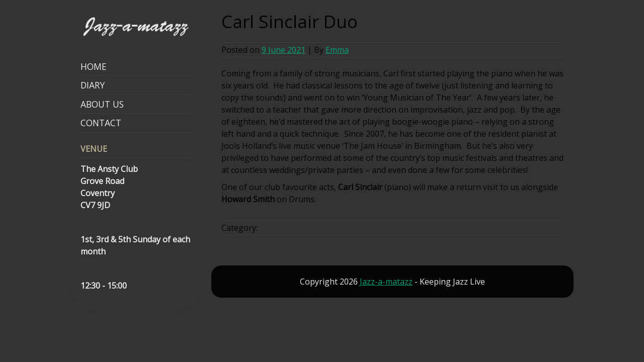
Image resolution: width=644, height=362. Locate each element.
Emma (337, 50)
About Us (102, 104)
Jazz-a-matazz (386, 282)
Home (94, 66)
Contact (101, 123)
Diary (93, 85)
